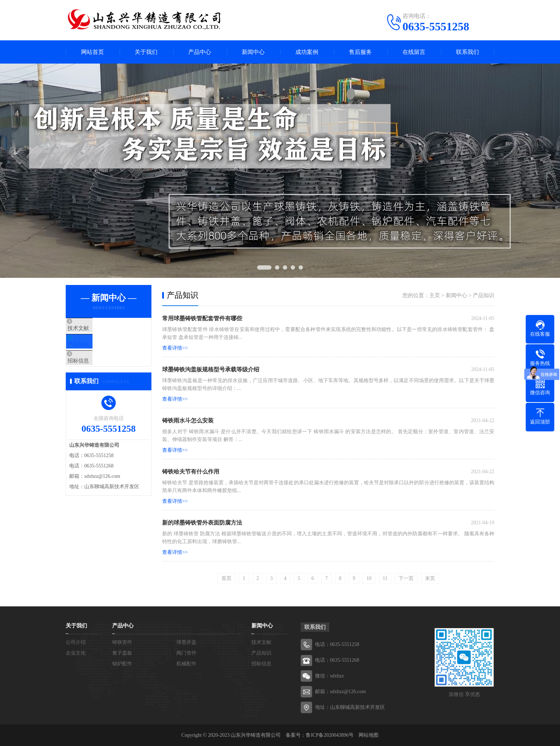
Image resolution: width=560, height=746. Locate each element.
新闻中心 (253, 52)
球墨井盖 (186, 642)
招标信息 (93, 371)
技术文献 (93, 329)
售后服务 (360, 52)
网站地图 (369, 735)
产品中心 (200, 52)
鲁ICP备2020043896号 (330, 735)
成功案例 (307, 52)
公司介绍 (76, 642)
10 (369, 578)
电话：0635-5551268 (337, 660)
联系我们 (467, 52)
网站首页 (92, 52)
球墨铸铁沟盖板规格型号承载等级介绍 (211, 369)
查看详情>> (175, 348)
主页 (435, 295)
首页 (226, 578)
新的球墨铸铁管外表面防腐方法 (202, 523)
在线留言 (414, 52)
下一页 (406, 578)
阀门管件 (186, 653)
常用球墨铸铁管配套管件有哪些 (202, 318)
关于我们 (146, 52)
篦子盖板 (122, 653)
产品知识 (93, 350)
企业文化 (76, 653)
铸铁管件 (122, 642)
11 (385, 578)
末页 (430, 578)
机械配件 (186, 664)
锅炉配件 (122, 664)
